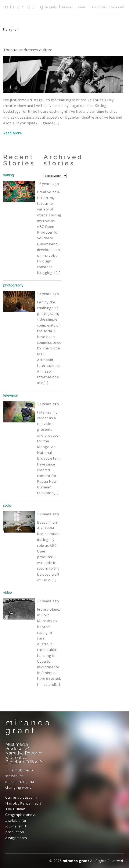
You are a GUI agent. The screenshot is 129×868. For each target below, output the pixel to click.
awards (67, 7)
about (82, 7)
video (8, 592)
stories (51, 7)
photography (13, 285)
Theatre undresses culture (28, 50)
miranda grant (33, 7)
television (11, 395)
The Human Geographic (109, 7)
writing (8, 175)
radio (7, 506)
